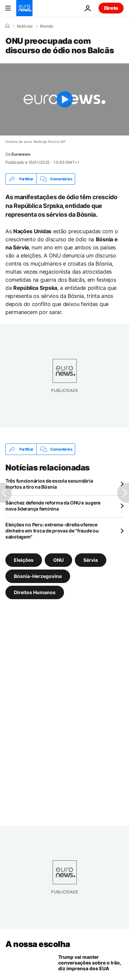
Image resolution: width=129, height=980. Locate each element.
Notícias (25, 26)
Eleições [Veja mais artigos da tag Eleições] (24, 560)
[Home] (7, 26)
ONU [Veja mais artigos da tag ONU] (58, 560)
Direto (111, 8)
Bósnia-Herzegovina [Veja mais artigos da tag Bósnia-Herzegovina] (38, 576)
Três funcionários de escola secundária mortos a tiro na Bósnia (49, 484)
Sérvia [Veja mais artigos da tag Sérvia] (91, 560)
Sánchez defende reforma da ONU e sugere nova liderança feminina (53, 506)
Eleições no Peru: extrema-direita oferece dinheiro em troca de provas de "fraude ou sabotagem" (52, 531)
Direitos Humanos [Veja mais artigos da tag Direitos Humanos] (35, 592)
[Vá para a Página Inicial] (24, 8)
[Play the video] (64, 99)
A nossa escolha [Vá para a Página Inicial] (38, 944)
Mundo (47, 26)
